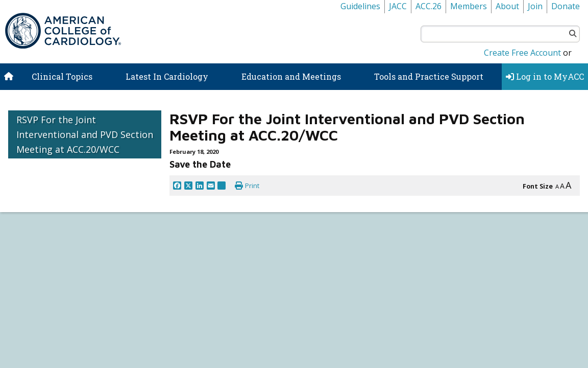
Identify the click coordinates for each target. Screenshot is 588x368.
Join (535, 6)
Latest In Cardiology (167, 76)
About (507, 6)
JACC (398, 6)
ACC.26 (428, 6)
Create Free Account (522, 53)
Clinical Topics (62, 76)
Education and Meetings (291, 76)
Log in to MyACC (545, 76)
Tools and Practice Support (429, 76)
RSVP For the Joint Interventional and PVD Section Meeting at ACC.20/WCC (85, 134)
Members (469, 6)
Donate (566, 6)
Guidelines (360, 6)
